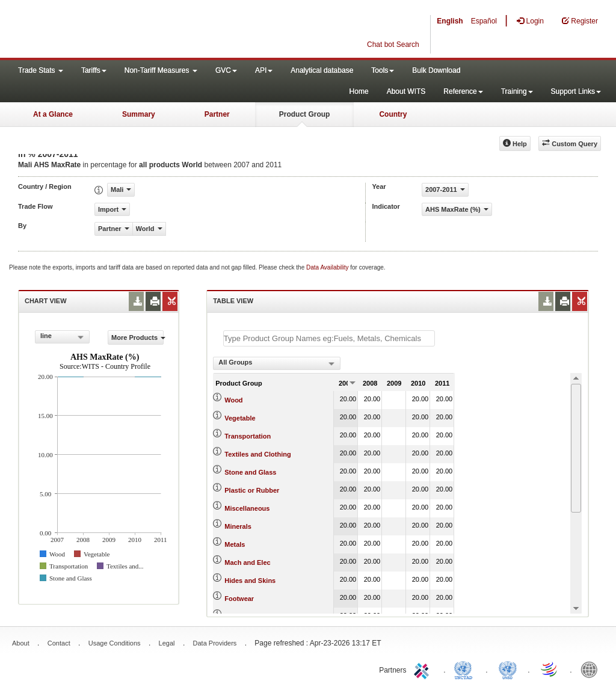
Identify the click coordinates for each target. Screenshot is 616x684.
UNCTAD (466, 669)
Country (393, 114)
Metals (235, 544)
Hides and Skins (250, 581)
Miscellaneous (247, 508)
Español (484, 21)
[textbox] (329, 338)
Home (359, 91)
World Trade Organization (550, 669)
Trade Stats (41, 70)
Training (517, 91)
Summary (139, 114)
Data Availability (328, 267)
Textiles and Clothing (257, 454)
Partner (217, 114)
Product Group (305, 114)
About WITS (406, 91)
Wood (233, 400)
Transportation (248, 436)
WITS (120, 30)
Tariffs (94, 70)
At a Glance (53, 114)
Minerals (238, 526)
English (450, 21)
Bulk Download (436, 70)
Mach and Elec (247, 562)
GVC (226, 70)
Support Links (576, 91)
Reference (463, 91)
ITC (423, 669)
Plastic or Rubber (252, 490)
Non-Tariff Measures (161, 70)
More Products (137, 337)
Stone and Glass (250, 472)
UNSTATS (508, 669)
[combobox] (62, 337)
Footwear (239, 599)
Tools (383, 70)
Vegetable (240, 418)
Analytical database (322, 70)
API (264, 70)
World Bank (592, 669)
